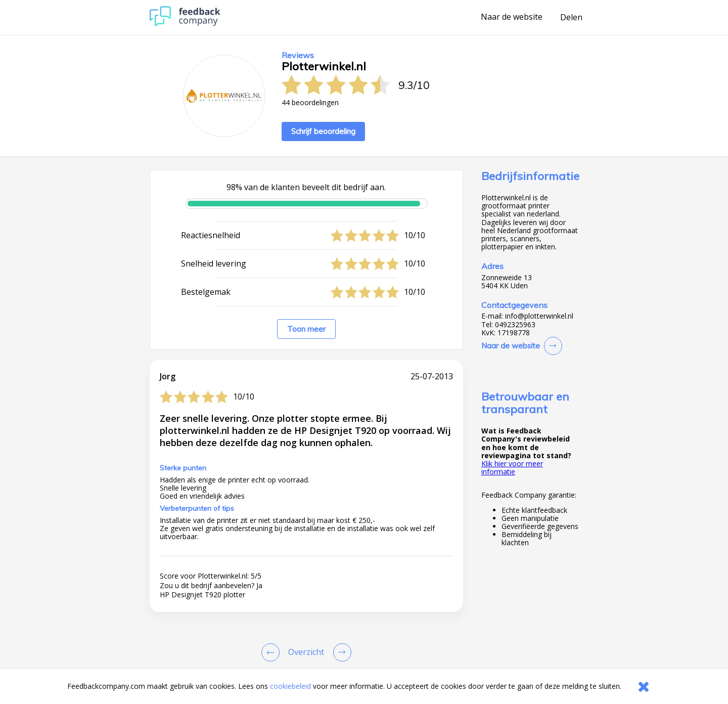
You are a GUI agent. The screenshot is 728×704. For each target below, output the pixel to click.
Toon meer (306, 329)
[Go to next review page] (340, 652)
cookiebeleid (290, 686)
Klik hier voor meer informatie (512, 468)
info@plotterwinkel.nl (539, 316)
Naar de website (512, 17)
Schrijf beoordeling (323, 131)
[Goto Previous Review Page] (272, 652)
